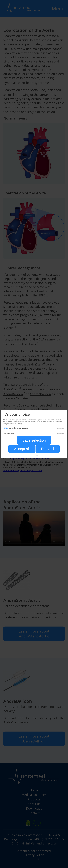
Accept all (22, 449)
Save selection (34, 440)
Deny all (48, 449)
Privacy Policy (34, 455)
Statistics (11, 433)
